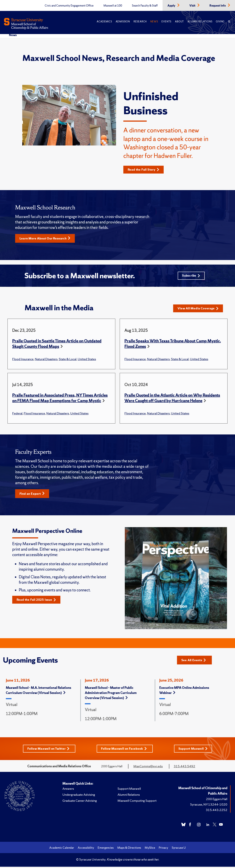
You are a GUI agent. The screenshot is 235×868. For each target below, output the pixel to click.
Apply (172, 6)
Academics (104, 22)
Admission (123, 22)
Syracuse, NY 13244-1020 (209, 806)
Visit (193, 6)
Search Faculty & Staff (145, 6)
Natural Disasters (46, 360)
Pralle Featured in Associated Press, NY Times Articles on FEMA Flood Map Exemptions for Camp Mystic (60, 399)
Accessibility (86, 849)
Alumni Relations (200, 22)
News (154, 22)
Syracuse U (179, 849)
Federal (17, 415)
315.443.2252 (217, 811)
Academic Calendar (62, 849)
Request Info (218, 6)
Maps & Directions (129, 849)
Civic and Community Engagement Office (69, 6)
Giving (220, 22)
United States (87, 360)
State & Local (68, 360)
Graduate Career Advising (80, 802)
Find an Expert (33, 495)
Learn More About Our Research (47, 239)
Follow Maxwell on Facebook (125, 750)
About (179, 22)
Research (140, 22)
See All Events (195, 661)
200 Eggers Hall (217, 801)
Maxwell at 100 (113, 6)
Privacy (163, 849)
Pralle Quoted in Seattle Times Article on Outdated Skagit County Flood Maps (57, 345)
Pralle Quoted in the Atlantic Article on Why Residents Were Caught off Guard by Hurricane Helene (172, 399)
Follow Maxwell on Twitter (48, 750)
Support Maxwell (194, 750)
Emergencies (106, 849)
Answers (68, 790)
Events (166, 22)
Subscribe (191, 276)
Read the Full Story (145, 170)
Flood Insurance (23, 360)
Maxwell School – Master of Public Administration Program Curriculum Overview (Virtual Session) (111, 694)
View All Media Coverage (200, 310)
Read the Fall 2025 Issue (38, 601)
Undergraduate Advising (79, 796)
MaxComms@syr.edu (148, 768)
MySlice (150, 849)
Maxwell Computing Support (137, 802)
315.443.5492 (184, 768)
